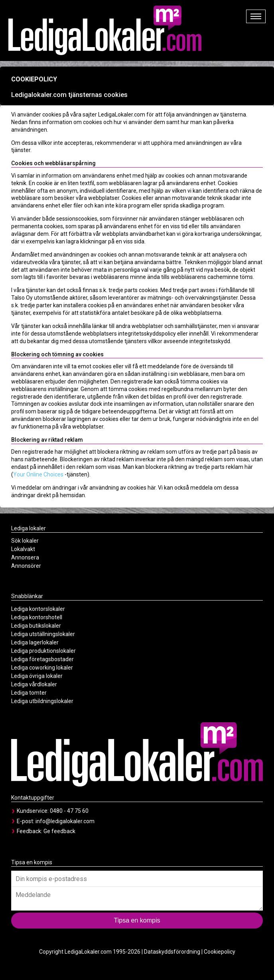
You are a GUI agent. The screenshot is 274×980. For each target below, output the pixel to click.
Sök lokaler (25, 541)
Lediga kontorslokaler (38, 609)
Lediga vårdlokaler (34, 684)
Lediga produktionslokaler (43, 651)
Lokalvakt (23, 549)
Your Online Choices (38, 474)
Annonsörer (26, 566)
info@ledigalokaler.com (65, 821)
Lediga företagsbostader (42, 659)
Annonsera (25, 557)
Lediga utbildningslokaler (42, 701)
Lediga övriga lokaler (37, 676)
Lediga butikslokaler (36, 626)
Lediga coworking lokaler (42, 668)
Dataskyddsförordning (172, 952)
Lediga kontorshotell (37, 617)
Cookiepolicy (220, 952)
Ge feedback (59, 831)
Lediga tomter (29, 693)
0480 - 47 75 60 (69, 811)
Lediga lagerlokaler (35, 642)
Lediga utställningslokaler (43, 634)
